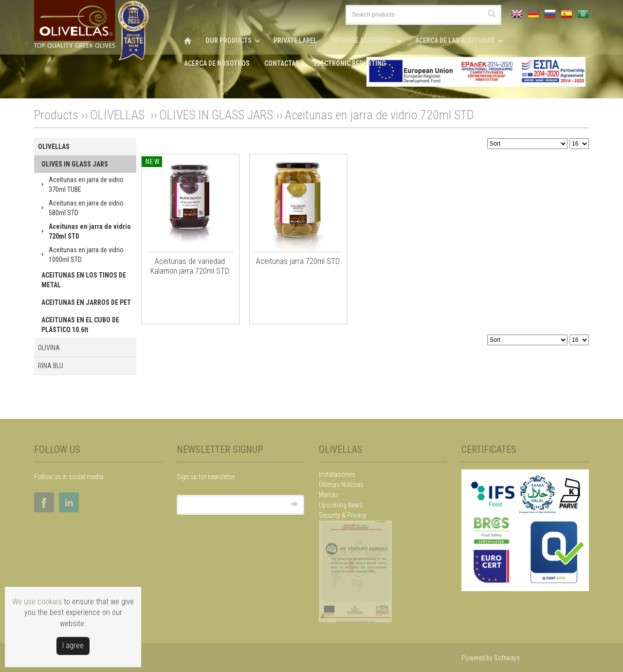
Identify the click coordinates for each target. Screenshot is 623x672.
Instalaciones (337, 474)
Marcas (329, 495)
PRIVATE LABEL (295, 40)
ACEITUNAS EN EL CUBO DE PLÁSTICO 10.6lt (80, 325)
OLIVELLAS (119, 115)
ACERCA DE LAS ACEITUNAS (455, 40)
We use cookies (37, 602)
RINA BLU (51, 366)
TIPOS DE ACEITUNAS (362, 40)
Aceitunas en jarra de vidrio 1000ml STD (86, 255)
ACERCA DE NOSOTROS (217, 63)
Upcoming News (341, 505)
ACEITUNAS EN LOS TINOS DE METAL (84, 280)
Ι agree (73, 645)
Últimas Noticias (341, 485)
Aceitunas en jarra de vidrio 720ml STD (379, 115)
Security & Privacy (343, 515)
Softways (507, 658)
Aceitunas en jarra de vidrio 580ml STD (86, 208)
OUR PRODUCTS (229, 40)
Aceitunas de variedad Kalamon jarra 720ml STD (190, 266)
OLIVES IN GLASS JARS (216, 115)
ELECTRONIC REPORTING (350, 63)
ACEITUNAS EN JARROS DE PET (86, 302)
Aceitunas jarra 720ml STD (298, 261)
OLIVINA (49, 348)
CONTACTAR (282, 63)
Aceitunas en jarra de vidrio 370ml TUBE (86, 185)
